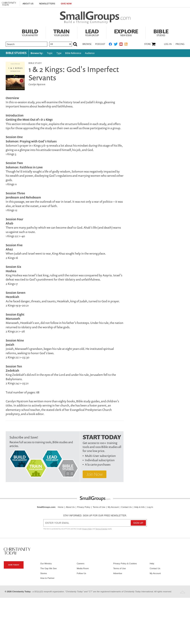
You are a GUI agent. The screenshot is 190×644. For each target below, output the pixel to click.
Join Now (95, 474)
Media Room (83, 568)
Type (59, 53)
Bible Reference (73, 53)
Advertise (118, 573)
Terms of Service (102, 529)
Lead (92, 32)
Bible (161, 32)
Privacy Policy (84, 507)
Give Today (14, 565)
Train (62, 32)
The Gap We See (48, 568)
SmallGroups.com (46, 507)
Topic (50, 53)
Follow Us (81, 573)
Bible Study (35, 63)
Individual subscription (100, 460)
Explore (126, 32)
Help (152, 563)
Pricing (180, 44)
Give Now (66, 4)
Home (61, 507)
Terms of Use (99, 507)
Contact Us (126, 507)
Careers (81, 563)
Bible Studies (16, 53)
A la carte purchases (98, 464)
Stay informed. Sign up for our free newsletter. (95, 516)
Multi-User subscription (100, 456)
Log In (168, 44)
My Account (113, 507)
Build (30, 32)
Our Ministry (46, 563)
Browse (87, 44)
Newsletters (47, 4)
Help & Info (139, 507)
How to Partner (47, 578)
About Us (28, 4)
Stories (44, 573)
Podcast (100, 44)
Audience (90, 53)
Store (147, 44)
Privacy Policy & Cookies (125, 563)
